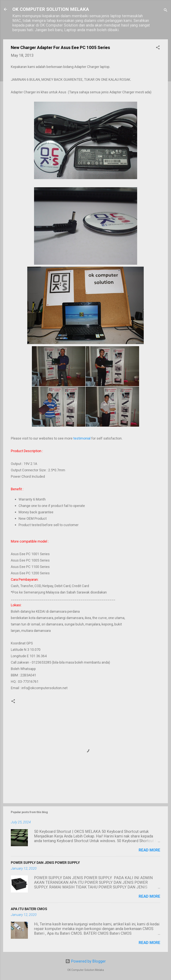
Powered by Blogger (86, 961)
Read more (149, 850)
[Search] (166, 11)
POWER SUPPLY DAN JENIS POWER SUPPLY (45, 863)
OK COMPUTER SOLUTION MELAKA (51, 9)
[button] (158, 48)
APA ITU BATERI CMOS (29, 909)
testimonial (82, 438)
